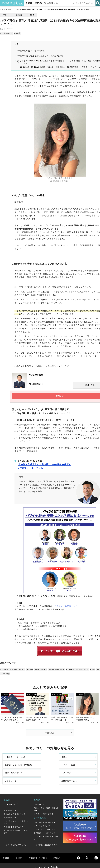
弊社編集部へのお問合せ (41, 850)
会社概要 (7, 850)
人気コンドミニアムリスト (14, 819)
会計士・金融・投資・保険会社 (59, 761)
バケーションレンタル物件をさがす (16, 814)
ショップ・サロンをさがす (44, 822)
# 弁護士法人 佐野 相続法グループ (13, 671)
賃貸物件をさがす (11, 810)
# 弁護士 (17, 33)
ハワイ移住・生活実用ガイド (45, 837)
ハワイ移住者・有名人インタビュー (46, 830)
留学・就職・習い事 (11, 772)
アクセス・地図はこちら (66, 608)
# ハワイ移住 (5, 675)
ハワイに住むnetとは (83, 3)
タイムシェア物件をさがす (14, 806)
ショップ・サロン (59, 772)
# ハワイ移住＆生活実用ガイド (76, 671)
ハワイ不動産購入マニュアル (15, 837)
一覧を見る (18, 15)
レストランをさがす (42, 818)
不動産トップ (12, 797)
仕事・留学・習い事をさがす (45, 815)
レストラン (34, 772)
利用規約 (62, 850)
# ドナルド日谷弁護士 (56, 671)
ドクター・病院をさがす (44, 806)
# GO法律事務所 (6, 33)
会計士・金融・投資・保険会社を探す (46, 801)
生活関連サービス (83, 772)
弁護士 (11, 9)
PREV (5, 15)
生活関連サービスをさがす (44, 825)
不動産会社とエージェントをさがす (16, 824)
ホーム (2, 9)
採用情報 (20, 850)
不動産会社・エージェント (11, 761)
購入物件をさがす (11, 803)
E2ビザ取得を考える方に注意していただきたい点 (40, 55)
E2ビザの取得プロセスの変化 (31, 50)
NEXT (32, 15)
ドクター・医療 (83, 761)
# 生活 (91, 671)
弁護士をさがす (40, 797)
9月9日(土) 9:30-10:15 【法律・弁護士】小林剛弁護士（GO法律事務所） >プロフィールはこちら (60, 67)
